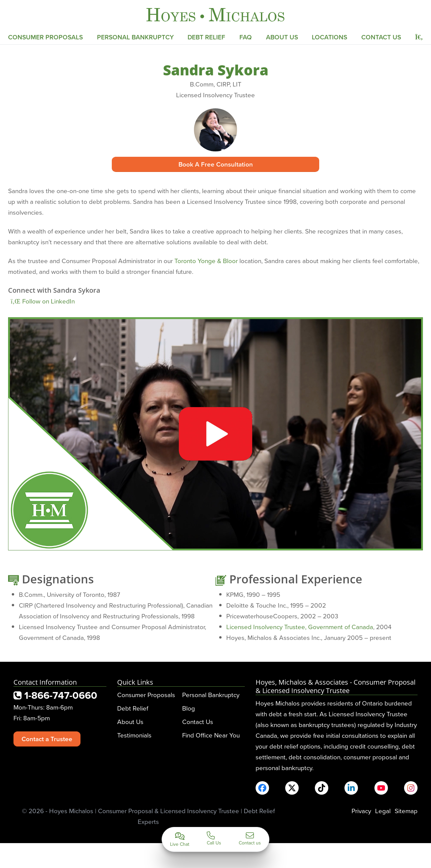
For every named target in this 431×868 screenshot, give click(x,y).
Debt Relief (206, 37)
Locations (329, 37)
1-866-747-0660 (55, 695)
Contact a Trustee (47, 739)
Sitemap (406, 811)
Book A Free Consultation (216, 164)
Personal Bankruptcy (135, 37)
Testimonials (134, 735)
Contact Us (381, 37)
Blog (189, 708)
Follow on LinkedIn (43, 301)
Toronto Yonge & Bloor (206, 261)
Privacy (361, 811)
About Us (282, 37)
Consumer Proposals (45, 37)
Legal (383, 811)
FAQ (246, 37)
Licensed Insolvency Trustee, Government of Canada (300, 627)
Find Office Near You (211, 735)
